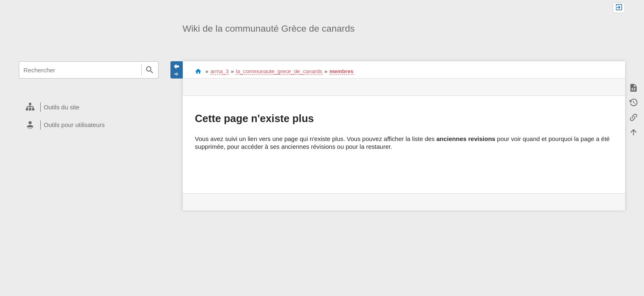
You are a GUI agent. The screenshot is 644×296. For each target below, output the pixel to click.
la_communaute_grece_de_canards (279, 71)
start (198, 71)
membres (342, 71)
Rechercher (150, 70)
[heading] (89, 107)
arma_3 (220, 71)
